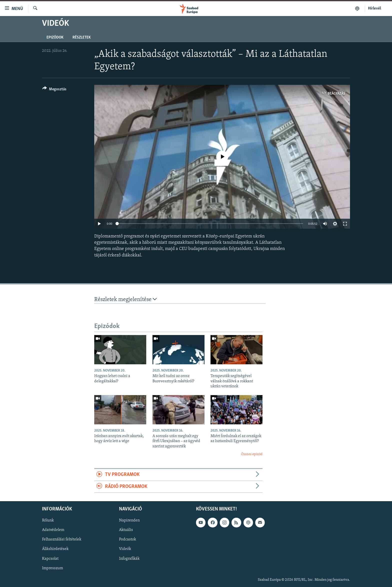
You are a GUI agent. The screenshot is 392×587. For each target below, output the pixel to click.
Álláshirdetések (55, 549)
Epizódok (55, 38)
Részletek (82, 38)
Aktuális (126, 530)
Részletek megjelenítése (125, 299)
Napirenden (129, 521)
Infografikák (129, 559)
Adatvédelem (53, 530)
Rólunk (48, 521)
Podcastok (127, 540)
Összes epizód (252, 454)
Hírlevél (374, 9)
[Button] (54, 90)
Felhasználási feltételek (62, 540)
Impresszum (52, 568)
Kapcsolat (50, 559)
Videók (125, 549)
